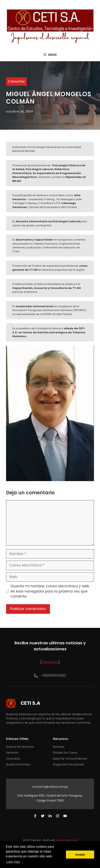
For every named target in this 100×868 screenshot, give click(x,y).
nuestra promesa (18, 764)
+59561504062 (54, 675)
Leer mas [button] (13, 862)
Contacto (50, 662)
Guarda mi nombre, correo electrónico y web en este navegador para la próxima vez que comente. (50, 591)
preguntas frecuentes (69, 764)
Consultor (16, 81)
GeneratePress (67, 840)
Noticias (59, 747)
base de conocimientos (70, 759)
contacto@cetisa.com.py (50, 787)
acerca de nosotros (20, 747)
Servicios (12, 753)
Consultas (13, 759)
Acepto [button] (80, 855)
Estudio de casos (65, 753)
